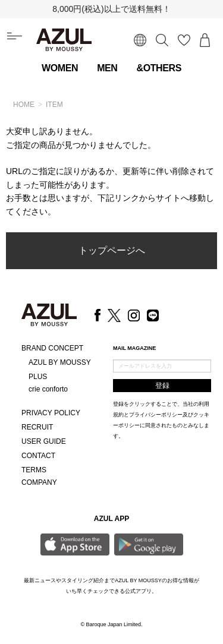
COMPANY (39, 482)
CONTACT (38, 456)
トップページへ (112, 250)
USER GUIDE (44, 441)
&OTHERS (159, 68)
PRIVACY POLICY (51, 413)
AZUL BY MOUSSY (60, 362)
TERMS (34, 470)
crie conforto (48, 389)
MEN (107, 68)
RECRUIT (37, 427)
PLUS (38, 377)
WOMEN (60, 68)
